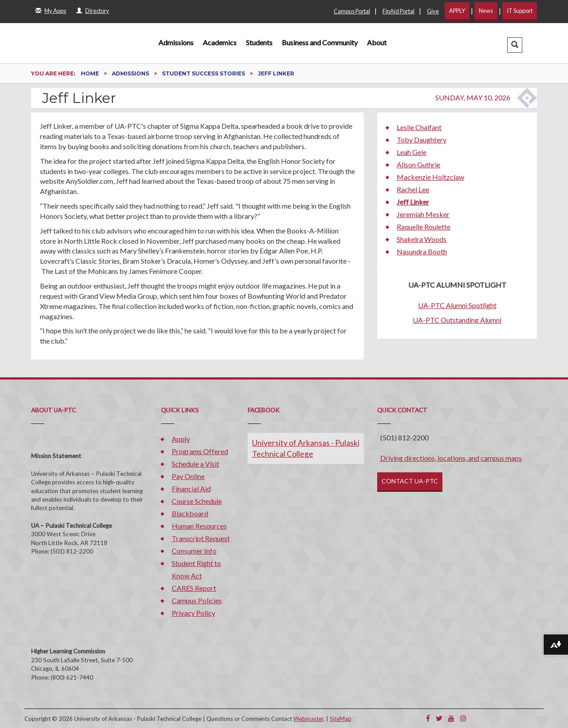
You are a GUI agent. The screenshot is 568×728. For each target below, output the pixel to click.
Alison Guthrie (418, 164)
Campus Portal (352, 11)
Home (91, 73)
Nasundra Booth (422, 251)
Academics (220, 42)
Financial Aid (191, 489)
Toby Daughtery (422, 140)
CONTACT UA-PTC (410, 481)
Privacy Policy (193, 613)
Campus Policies (197, 600)
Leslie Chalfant (419, 127)
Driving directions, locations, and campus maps (451, 458)
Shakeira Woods (422, 239)
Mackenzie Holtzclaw (430, 177)
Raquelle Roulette (424, 227)
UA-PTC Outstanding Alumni (457, 320)
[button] (515, 45)
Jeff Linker (413, 202)
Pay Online (188, 476)
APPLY (457, 11)
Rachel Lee (413, 189)
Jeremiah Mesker (423, 214)
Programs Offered (200, 451)
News (486, 11)
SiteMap (341, 719)
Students (259, 42)
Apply (181, 439)
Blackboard (190, 513)
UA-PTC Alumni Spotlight (457, 305)
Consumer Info (194, 551)
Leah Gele (412, 152)
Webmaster (308, 719)
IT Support (520, 11)
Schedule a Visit (195, 464)
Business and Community (320, 42)
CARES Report (194, 588)
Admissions (176, 42)
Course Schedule (197, 501)
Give (433, 11)
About (377, 42)
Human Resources (199, 526)
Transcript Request (201, 538)
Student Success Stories (204, 73)
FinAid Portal (398, 11)
